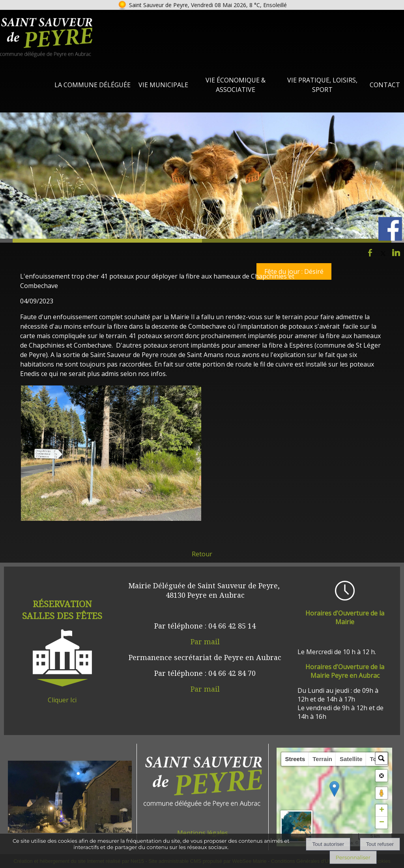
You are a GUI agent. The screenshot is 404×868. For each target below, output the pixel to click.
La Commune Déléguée (93, 85)
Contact (385, 85)
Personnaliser (353, 857)
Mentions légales (203, 833)
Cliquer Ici (62, 700)
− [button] (382, 829)
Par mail (205, 642)
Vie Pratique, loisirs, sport (322, 85)
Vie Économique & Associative (236, 85)
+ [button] (382, 817)
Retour (202, 554)
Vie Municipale (163, 85)
